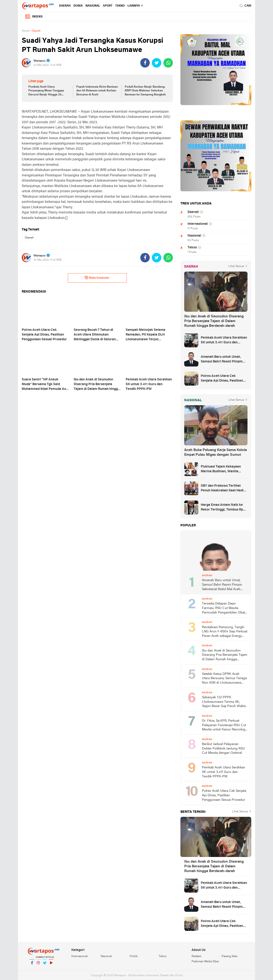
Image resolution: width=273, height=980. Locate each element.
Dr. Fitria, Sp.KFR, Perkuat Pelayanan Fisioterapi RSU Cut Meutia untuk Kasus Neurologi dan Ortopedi (224, 726)
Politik (134, 956)
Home (26, 31)
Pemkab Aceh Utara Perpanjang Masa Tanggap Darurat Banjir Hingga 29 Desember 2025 (46, 91)
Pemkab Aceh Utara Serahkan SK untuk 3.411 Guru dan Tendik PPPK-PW (224, 341)
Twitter (45, 965)
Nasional (93, 6)
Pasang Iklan (230, 956)
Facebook (32, 965)
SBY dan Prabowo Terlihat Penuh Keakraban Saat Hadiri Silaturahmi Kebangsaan (223, 489)
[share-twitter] (157, 63)
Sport (108, 6)
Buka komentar (97, 278)
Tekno (120, 6)
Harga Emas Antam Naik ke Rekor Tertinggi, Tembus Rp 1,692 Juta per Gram (222, 508)
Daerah (65, 6)
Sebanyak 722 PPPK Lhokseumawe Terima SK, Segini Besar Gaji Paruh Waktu (224, 702)
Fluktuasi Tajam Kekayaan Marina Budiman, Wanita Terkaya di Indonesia (221, 469)
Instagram (38, 965)
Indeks (34, 17)
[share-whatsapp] (168, 63)
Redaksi (196, 956)
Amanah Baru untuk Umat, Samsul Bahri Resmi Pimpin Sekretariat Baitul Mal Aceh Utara (222, 360)
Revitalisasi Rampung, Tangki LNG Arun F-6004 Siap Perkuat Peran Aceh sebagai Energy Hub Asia (225, 632)
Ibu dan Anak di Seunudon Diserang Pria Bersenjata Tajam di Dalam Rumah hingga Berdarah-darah (214, 321)
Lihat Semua (236, 266)
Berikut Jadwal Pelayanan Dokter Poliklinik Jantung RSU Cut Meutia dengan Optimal (223, 749)
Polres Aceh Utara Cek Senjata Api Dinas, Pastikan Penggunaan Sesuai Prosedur (223, 379)
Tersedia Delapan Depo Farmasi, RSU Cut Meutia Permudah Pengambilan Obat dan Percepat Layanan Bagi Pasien (223, 608)
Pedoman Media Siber (205, 962)
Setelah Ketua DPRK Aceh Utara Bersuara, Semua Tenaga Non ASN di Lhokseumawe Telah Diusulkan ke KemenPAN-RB (224, 679)
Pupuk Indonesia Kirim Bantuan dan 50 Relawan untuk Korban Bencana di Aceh (97, 91)
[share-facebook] (145, 63)
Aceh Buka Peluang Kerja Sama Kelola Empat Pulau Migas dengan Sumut (215, 452)
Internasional (198, 224)
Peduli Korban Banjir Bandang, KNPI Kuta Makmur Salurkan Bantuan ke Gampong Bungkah (145, 91)
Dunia (78, 6)
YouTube (51, 965)
